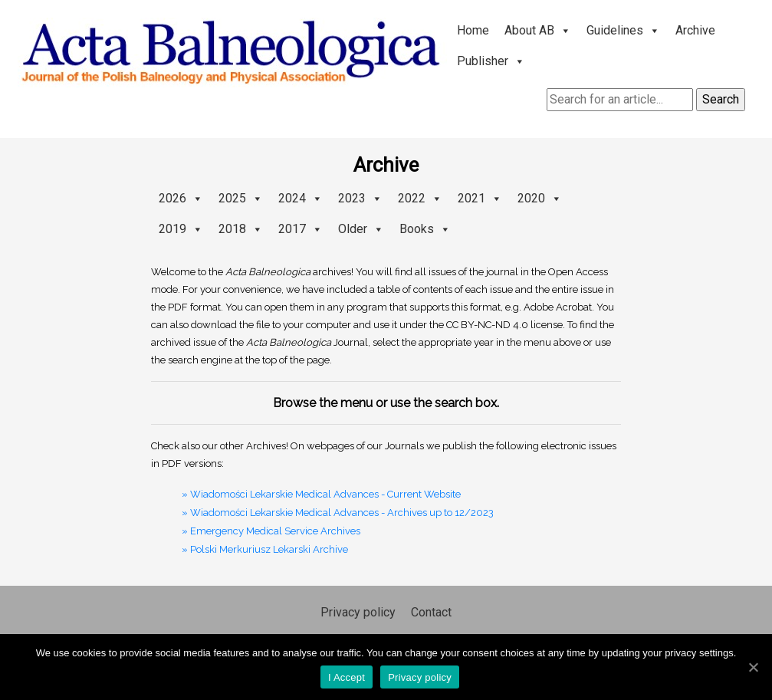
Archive (695, 30)
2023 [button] (360, 198)
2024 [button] (301, 198)
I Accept (347, 677)
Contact (431, 612)
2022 (420, 198)
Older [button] (361, 229)
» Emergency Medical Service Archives (271, 531)
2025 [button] (241, 198)
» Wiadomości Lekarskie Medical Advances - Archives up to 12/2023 (338, 513)
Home (473, 30)
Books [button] (425, 229)
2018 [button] (241, 229)
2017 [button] (301, 229)
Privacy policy (358, 612)
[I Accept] (753, 667)
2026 (181, 198)
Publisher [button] (491, 61)
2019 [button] (181, 229)
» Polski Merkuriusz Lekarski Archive (265, 549)
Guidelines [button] (623, 30)
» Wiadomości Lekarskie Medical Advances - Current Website (321, 494)
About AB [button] (538, 30)
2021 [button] (480, 198)
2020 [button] (540, 198)
